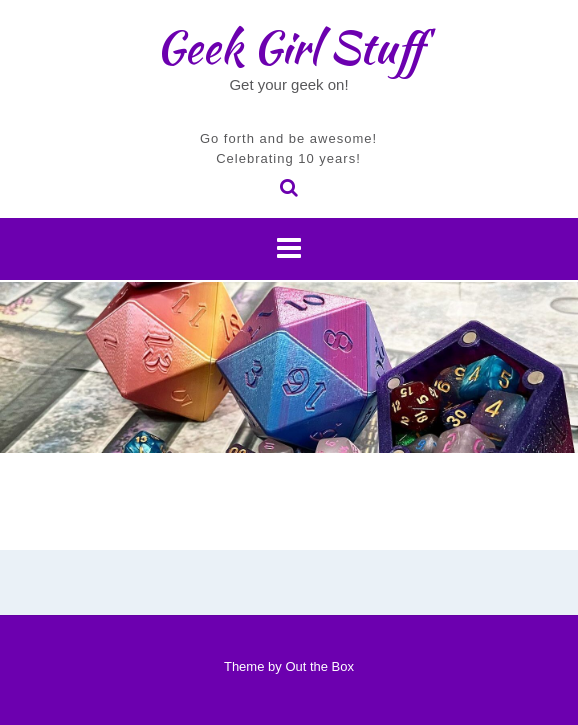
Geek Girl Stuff (289, 47)
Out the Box (319, 666)
